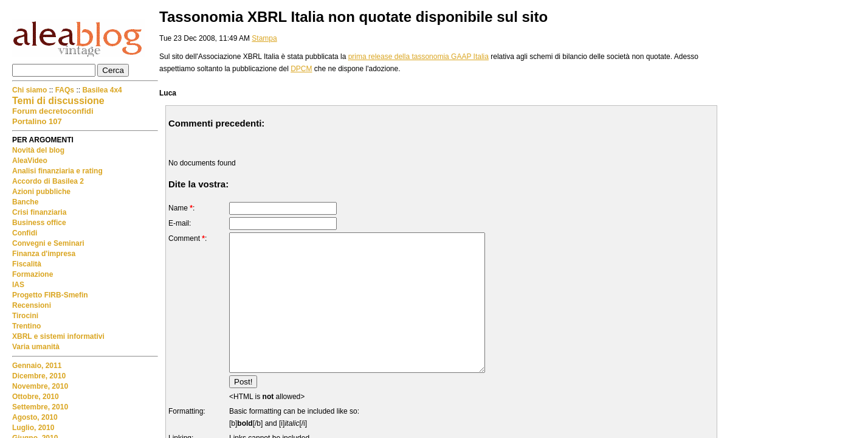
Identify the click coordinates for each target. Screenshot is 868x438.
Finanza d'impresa (44, 254)
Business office (39, 223)
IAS (18, 285)
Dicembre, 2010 (39, 376)
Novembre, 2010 (40, 386)
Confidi (25, 233)
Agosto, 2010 (35, 417)
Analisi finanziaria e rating (57, 171)
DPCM (301, 69)
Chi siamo (31, 90)
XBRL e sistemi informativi (58, 336)
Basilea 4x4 (102, 90)
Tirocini (25, 316)
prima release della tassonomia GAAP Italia (418, 57)
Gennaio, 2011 (37, 366)
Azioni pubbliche (41, 192)
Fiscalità (27, 264)
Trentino (26, 326)
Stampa (264, 38)
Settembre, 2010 (40, 407)
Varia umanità (36, 347)
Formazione (33, 274)
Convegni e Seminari (48, 243)
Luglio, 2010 (33, 428)
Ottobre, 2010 (36, 397)
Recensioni (32, 305)
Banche (25, 202)
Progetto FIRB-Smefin (50, 295)
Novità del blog (38, 150)
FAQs (65, 90)
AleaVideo (30, 161)
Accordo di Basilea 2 (48, 181)
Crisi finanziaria (39, 212)
